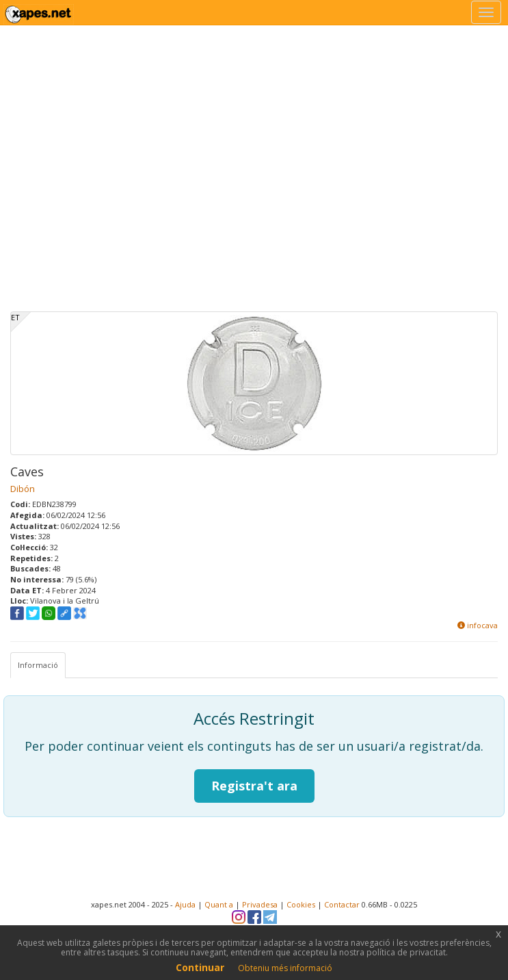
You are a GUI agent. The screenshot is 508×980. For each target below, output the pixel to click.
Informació (38, 665)
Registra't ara (254, 786)
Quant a (219, 904)
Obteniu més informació (285, 968)
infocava (478, 625)
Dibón (23, 489)
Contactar (342, 904)
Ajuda (185, 904)
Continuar (200, 967)
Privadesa (260, 904)
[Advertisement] (128, 183)
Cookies (301, 904)
